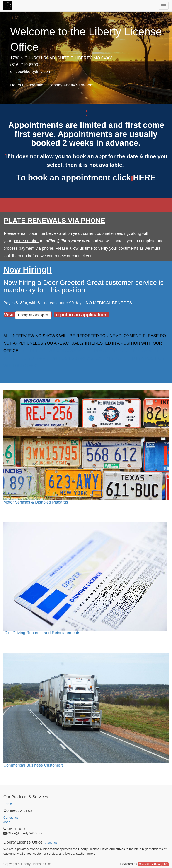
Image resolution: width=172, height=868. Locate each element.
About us (51, 843)
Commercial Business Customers (34, 765)
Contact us (11, 818)
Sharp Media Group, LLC (153, 864)
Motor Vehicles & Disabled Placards (36, 502)
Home (8, 804)
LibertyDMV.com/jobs (33, 315)
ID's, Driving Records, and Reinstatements (42, 633)
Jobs (7, 822)
